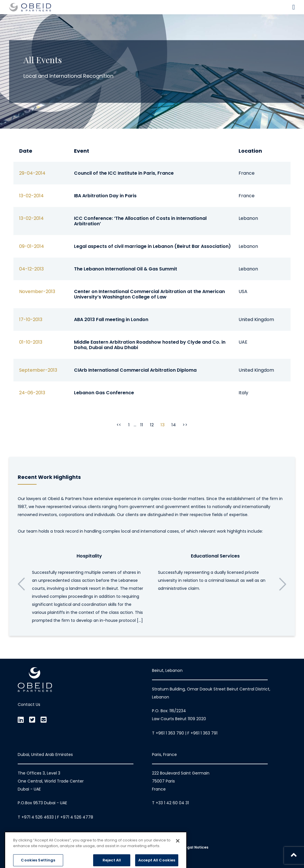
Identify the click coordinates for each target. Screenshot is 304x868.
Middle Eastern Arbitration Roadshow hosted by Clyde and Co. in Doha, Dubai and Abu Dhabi (150, 345)
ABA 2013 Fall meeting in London (111, 319)
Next (283, 584)
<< (119, 425)
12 (152, 425)
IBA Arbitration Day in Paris (105, 196)
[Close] (178, 858)
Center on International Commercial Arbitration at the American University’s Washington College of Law (149, 294)
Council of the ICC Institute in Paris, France (124, 173)
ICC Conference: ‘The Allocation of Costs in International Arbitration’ (140, 221)
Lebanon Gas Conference (104, 393)
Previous (21, 584)
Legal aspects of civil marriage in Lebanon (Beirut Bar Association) (152, 246)
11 (142, 425)
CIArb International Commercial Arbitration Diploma (135, 370)
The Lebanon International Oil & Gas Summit (126, 269)
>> (185, 425)
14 (174, 425)
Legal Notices (196, 847)
